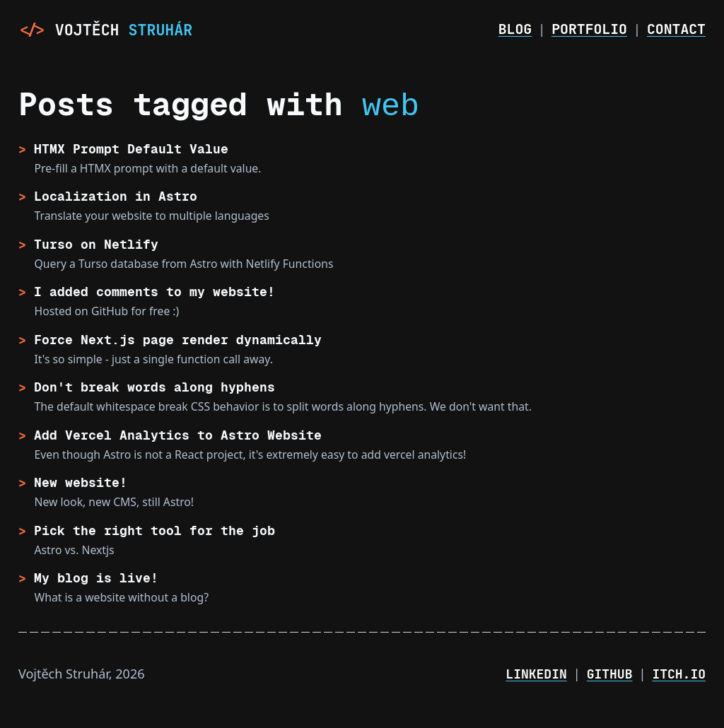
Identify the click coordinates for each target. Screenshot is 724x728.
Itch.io (679, 674)
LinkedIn (536, 674)
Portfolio (589, 29)
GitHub (610, 674)
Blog (515, 29)
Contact (676, 29)
